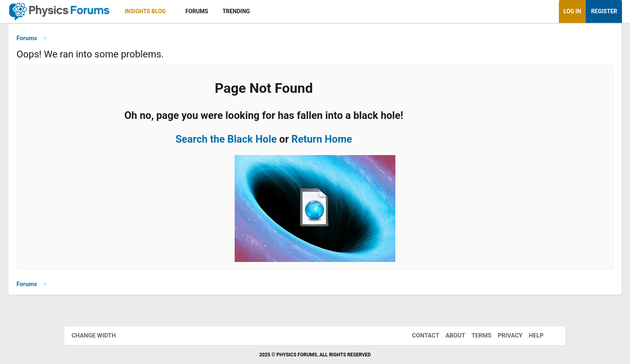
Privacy (502, 335)
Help (528, 335)
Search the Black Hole (268, 142)
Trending (300, 11)
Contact (417, 335)
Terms (473, 335)
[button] (236, 11)
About (447, 335)
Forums (260, 11)
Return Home (363, 142)
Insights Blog (209, 11)
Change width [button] (102, 335)
